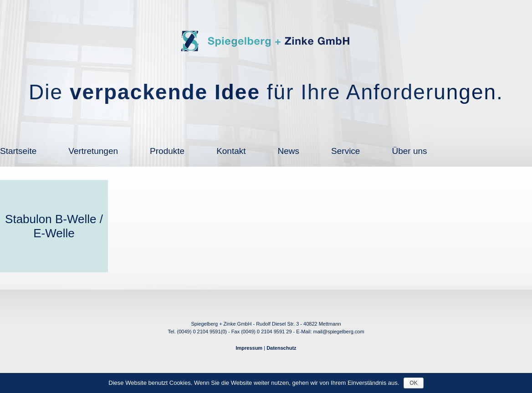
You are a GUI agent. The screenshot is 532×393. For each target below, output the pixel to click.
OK (413, 383)
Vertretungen (93, 151)
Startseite (18, 151)
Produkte (167, 151)
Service (345, 151)
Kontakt (231, 151)
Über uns (409, 151)
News (289, 151)
